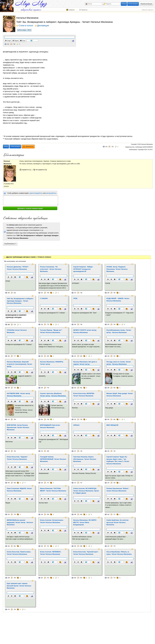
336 (42, 356)
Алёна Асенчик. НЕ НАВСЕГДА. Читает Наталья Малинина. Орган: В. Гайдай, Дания (86, 491)
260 (75, 324)
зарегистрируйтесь (36, 193)
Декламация (43, 26)
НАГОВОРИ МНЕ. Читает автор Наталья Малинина (18, 395)
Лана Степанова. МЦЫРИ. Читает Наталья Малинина (19, 490)
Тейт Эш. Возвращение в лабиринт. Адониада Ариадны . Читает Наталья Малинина (20, 301)
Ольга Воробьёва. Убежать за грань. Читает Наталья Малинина (119, 553)
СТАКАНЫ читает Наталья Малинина (17, 331)
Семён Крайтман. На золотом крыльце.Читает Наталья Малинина (117, 522)
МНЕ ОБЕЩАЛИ (112, 425)
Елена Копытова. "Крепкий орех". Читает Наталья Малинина (86, 553)
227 (75, 451)
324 (75, 388)
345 (108, 324)
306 (75, 546)
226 (42, 483)
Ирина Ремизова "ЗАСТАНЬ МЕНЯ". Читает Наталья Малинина (53, 490)
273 (75, 293)
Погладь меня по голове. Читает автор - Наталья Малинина (119, 363)
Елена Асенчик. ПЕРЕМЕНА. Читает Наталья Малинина (51, 553)
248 (108, 356)
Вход (124, 4)
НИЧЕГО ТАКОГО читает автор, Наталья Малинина (85, 331)
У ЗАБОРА (44, 298)
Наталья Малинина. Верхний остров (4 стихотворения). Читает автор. (20, 364)
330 (42, 388)
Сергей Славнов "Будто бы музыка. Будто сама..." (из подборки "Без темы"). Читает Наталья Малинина (118, 460)
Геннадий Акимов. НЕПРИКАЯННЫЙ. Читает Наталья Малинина (53, 459)
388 (75, 514)
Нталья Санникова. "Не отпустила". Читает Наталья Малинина (51, 269)
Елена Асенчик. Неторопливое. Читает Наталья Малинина (52, 521)
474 (9, 609)
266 (9, 546)
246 (42, 514)
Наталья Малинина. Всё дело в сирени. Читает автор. (85, 363)
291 (75, 419)
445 (9, 483)
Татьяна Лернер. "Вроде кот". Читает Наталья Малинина (51, 331)
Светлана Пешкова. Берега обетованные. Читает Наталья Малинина (85, 459)
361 (75, 356)
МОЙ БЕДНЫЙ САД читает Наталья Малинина (50, 426)
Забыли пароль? (148, 10)
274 (75, 483)
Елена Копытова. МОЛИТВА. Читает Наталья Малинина (84, 395)
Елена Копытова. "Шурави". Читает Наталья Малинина (17, 458)
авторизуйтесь (51, 193)
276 (42, 451)
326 (42, 324)
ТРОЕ (75, 298)
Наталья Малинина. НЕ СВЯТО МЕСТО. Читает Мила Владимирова (85, 522)
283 (108, 514)
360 (108, 419)
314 (8, 44)
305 (9, 293)
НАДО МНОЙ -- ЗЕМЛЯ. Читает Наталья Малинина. (118, 300)
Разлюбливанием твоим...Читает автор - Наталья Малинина (119, 331)
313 (9, 451)
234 (108, 483)
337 (42, 293)
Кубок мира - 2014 (24, 30)
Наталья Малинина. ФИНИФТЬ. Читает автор (52, 363)
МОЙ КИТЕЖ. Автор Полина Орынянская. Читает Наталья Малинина (18, 427)
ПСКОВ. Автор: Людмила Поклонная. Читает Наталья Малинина (117, 269)
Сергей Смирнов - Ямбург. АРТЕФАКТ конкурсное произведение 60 (83, 269)
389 (108, 388)
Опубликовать (10, 244)
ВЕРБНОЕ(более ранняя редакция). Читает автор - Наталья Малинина (20, 522)
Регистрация (133, 4)
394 (42, 546)
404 (75, 578)
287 (42, 578)
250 (108, 451)
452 (42, 419)
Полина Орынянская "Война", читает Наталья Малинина (118, 490)
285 (9, 356)
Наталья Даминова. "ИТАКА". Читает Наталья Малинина (18, 268)
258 (9, 578)
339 (108, 578)
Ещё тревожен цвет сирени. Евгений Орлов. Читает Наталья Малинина (19, 586)
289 (108, 293)
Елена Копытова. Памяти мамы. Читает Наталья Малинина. (19, 553)
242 (9, 514)
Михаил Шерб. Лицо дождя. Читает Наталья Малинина (120, 395)
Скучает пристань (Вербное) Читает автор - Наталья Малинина (53, 395)
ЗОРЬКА (76, 425)
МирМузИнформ (146, 4)
